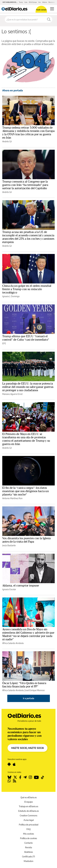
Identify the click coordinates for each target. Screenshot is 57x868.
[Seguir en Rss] (15, 781)
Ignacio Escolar (9, 589)
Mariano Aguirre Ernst (12, 394)
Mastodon (28, 861)
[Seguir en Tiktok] (43, 777)
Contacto (28, 843)
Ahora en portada (13, 90)
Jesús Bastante (9, 545)
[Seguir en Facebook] (20, 777)
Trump (21, 2)
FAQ (28, 829)
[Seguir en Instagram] (30, 777)
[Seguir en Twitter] (15, 777)
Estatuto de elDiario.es (28, 811)
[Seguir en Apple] (14, 764)
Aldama (45, 2)
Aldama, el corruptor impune (21, 586)
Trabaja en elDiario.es (28, 806)
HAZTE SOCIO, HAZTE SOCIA (28, 748)
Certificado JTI (28, 857)
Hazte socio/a (41, 10)
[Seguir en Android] (9, 764)
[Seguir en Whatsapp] (9, 781)
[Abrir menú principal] (52, 9)
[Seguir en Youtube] (36, 777)
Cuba (26, 2)
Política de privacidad (29, 825)
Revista (28, 847)
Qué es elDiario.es (29, 797)
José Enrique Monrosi (35, 690)
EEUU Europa (33, 2)
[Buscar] (49, 19)
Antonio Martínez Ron (12, 498)
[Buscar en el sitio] (25, 19)
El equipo (29, 802)
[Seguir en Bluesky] (9, 777)
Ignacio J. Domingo (11, 296)
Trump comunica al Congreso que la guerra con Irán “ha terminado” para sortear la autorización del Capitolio (25, 185)
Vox (40, 2)
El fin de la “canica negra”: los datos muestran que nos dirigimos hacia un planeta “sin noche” (26, 491)
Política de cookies (28, 838)
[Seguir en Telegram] (25, 777)
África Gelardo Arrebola (13, 643)
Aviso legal (29, 820)
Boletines (29, 852)
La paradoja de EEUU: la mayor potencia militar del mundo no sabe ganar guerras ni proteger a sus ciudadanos (28, 387)
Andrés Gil (7, 141)
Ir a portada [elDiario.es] (29, 698)
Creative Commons (28, 815)
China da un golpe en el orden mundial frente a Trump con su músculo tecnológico (27, 289)
